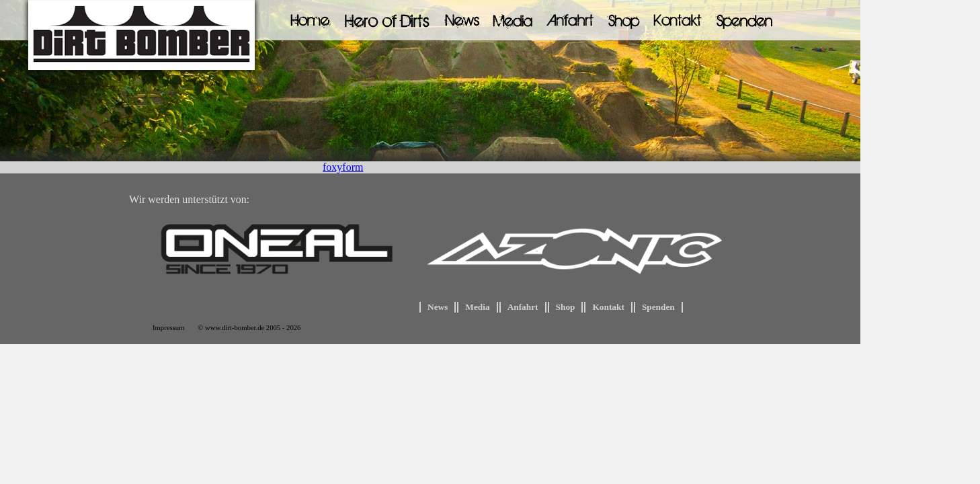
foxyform (343, 167)
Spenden (658, 307)
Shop (566, 307)
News (438, 307)
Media (477, 307)
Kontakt (608, 307)
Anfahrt (523, 307)
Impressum (168, 328)
